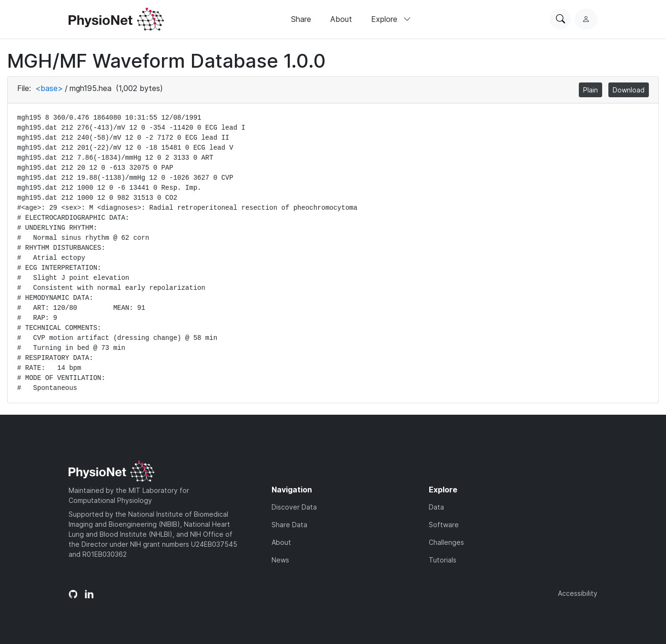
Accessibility (578, 593)
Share (301, 19)
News (280, 560)
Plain (590, 90)
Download (629, 90)
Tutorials (443, 560)
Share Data (289, 525)
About (341, 19)
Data (436, 507)
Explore (391, 19)
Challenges (446, 542)
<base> (49, 88)
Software (444, 525)
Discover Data (294, 507)
